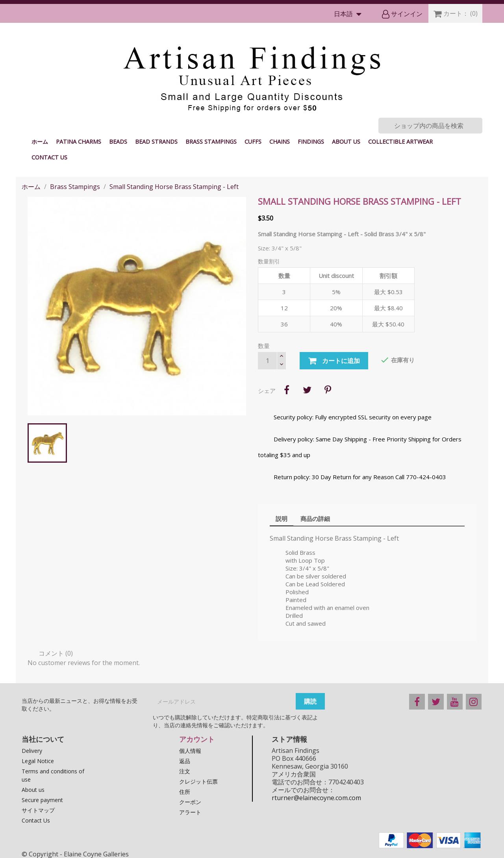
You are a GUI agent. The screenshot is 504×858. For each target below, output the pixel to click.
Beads (118, 142)
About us (346, 142)
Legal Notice (38, 761)
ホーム (40, 142)
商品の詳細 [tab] (315, 519)
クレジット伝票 (198, 781)
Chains (280, 142)
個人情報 (190, 751)
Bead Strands (156, 142)
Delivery (32, 751)
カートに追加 (334, 361)
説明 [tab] (282, 519)
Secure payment (42, 800)
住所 (185, 792)
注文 (185, 771)
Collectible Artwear (400, 142)
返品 (185, 761)
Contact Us (49, 157)
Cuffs (253, 142)
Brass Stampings (211, 142)
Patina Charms (79, 142)
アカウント (197, 739)
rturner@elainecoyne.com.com (316, 798)
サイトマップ (38, 810)
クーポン (190, 802)
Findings (311, 142)
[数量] (267, 361)
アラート (190, 812)
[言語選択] (349, 14)
